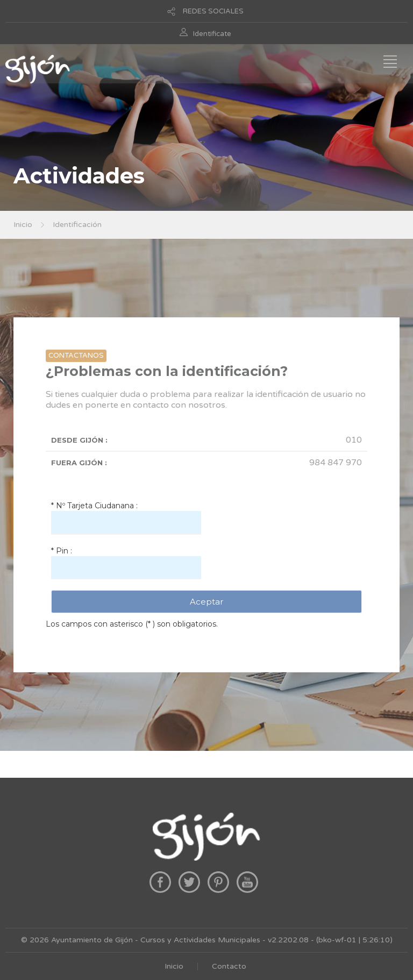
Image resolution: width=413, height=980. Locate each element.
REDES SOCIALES (213, 11)
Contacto (229, 966)
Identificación (77, 225)
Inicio (23, 225)
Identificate (212, 34)
